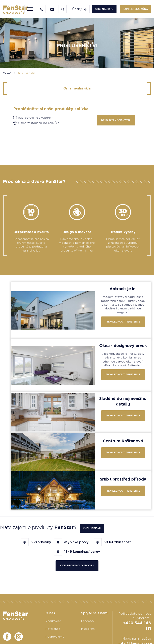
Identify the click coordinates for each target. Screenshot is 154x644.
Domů (7, 73)
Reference (53, 629)
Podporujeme (55, 637)
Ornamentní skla (77, 88)
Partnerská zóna (135, 9)
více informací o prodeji (77, 565)
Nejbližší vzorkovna (116, 120)
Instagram (88, 629)
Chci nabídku (104, 9)
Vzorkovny (53, 621)
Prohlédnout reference (123, 322)
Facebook (88, 621)
